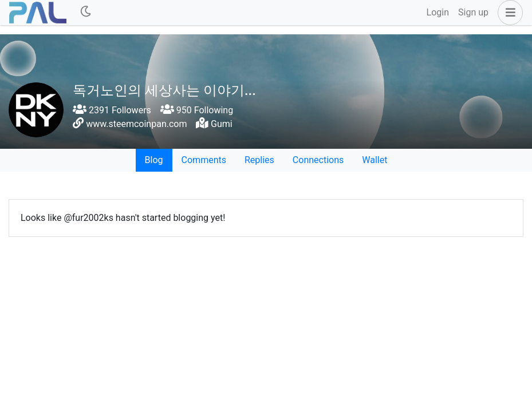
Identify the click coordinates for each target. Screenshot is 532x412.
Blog (154, 160)
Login (438, 12)
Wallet (375, 160)
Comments (204, 160)
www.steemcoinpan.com (136, 124)
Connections (318, 160)
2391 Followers (112, 110)
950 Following (197, 110)
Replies (259, 160)
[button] (508, 13)
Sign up (473, 12)
